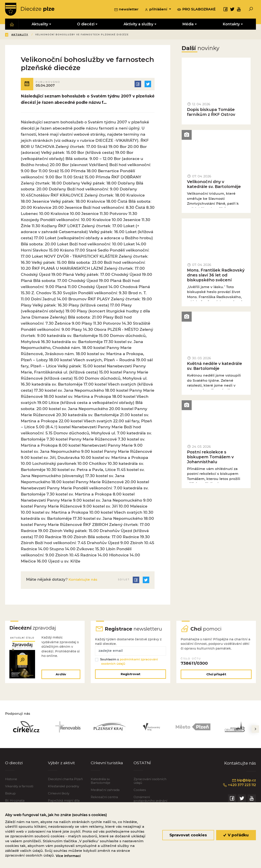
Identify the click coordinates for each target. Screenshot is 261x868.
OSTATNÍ (143, 765)
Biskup (10, 795)
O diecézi (14, 765)
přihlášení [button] (156, 10)
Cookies (140, 792)
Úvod (29, 35)
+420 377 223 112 (238, 787)
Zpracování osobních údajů (150, 783)
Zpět (12, 35)
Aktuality (49, 35)
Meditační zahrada (105, 792)
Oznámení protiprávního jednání (150, 801)
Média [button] (188, 25)
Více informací (68, 856)
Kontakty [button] (231, 25)
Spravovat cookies (188, 835)
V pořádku (236, 835)
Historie (11, 781)
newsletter (126, 10)
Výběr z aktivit (62, 765)
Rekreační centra (104, 799)
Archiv (60, 676)
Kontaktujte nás (84, 580)
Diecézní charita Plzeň (65, 781)
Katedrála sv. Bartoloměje (101, 783)
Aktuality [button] (40, 25)
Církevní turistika (108, 765)
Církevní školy (59, 795)
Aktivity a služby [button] (138, 25)
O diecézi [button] (86, 25)
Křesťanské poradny (64, 788)
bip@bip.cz (244, 782)
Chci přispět (216, 676)
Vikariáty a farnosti (19, 788)
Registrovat (130, 676)
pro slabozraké (196, 10)
